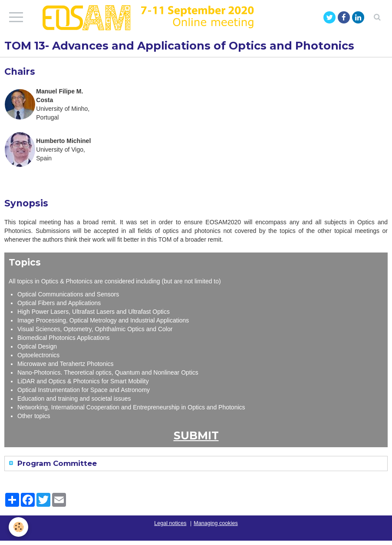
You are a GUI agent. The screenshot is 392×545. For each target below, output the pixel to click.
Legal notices (170, 523)
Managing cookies (216, 523)
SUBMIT (196, 435)
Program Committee (56, 463)
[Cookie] (18, 527)
